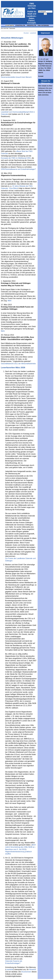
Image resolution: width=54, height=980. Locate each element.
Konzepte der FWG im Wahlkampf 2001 (16, 158)
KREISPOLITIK (32, 25)
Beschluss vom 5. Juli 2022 (15, 849)
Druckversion (26, 972)
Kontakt (41, 76)
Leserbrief (33, 33)
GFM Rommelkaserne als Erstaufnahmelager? (18, 169)
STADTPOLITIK (20, 25)
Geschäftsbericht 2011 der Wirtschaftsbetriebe (18, 364)
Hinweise (33, 970)
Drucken (26, 33)
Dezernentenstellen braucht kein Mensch (16, 77)
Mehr (10, 301)
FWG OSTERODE (43, 25)
